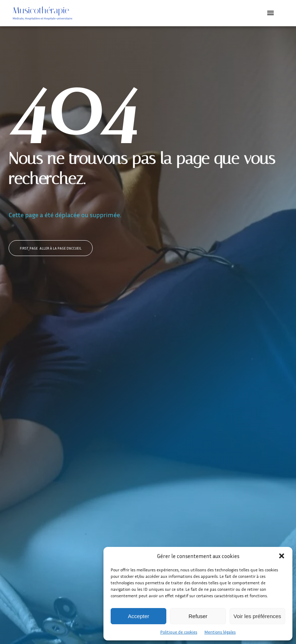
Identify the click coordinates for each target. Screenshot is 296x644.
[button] (282, 556)
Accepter (138, 616)
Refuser (198, 616)
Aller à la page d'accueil (51, 248)
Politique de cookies (179, 632)
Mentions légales (220, 632)
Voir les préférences (257, 616)
